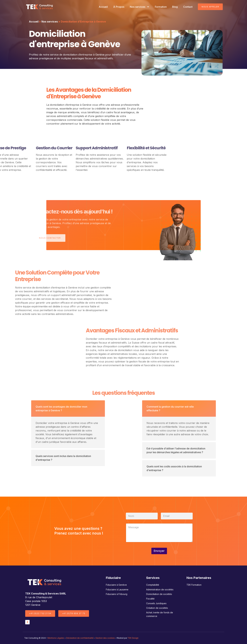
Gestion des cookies (105, 638)
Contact (188, 7)
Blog (175, 7)
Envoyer (159, 551)
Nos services (140, 7)
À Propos (119, 7)
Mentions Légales (56, 638)
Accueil (103, 7)
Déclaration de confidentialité (80, 638)
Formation (161, 7)
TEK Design (133, 638)
